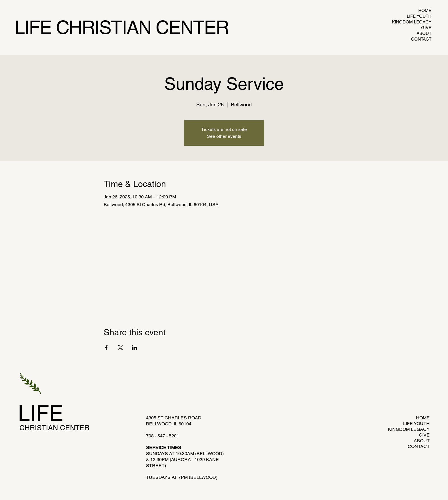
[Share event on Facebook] (106, 348)
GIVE (426, 28)
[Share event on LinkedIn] (134, 348)
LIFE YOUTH (419, 16)
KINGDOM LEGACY (414, 22)
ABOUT (424, 33)
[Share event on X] (120, 348)
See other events (224, 136)
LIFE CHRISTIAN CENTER (122, 27)
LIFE (41, 413)
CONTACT (421, 39)
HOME (425, 10)
